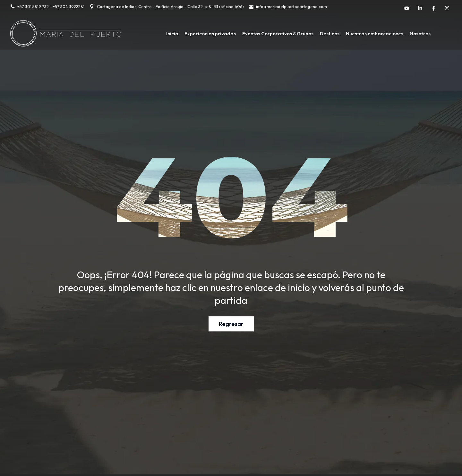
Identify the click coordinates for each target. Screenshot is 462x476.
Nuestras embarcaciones (375, 33)
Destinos (330, 33)
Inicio (172, 33)
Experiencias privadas (210, 33)
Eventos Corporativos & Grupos (278, 33)
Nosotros (420, 33)
